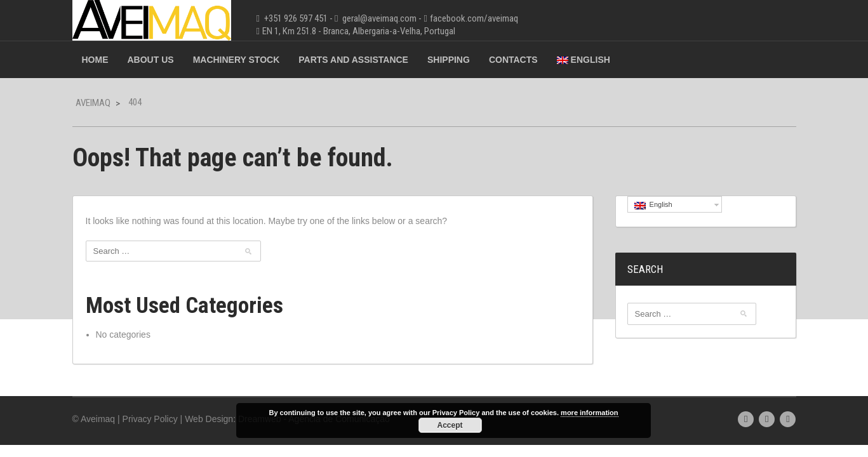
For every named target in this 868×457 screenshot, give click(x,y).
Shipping (449, 60)
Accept (450, 425)
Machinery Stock (237, 60)
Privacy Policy (150, 419)
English (584, 60)
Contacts (513, 60)
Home (95, 60)
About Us (151, 60)
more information (589, 413)
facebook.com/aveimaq (474, 18)
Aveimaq (93, 103)
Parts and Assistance (353, 60)
